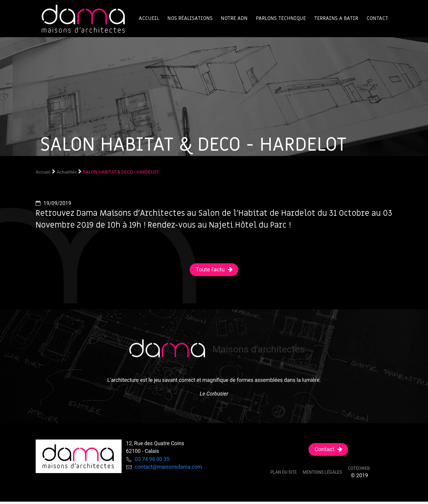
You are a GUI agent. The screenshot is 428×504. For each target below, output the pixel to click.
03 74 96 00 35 (152, 459)
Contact (377, 18)
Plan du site (284, 472)
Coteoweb (359, 468)
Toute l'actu (210, 269)
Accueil (149, 18)
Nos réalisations (190, 18)
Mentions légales (322, 472)
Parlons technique (281, 18)
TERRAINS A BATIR (336, 18)
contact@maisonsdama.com (169, 467)
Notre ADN (234, 18)
